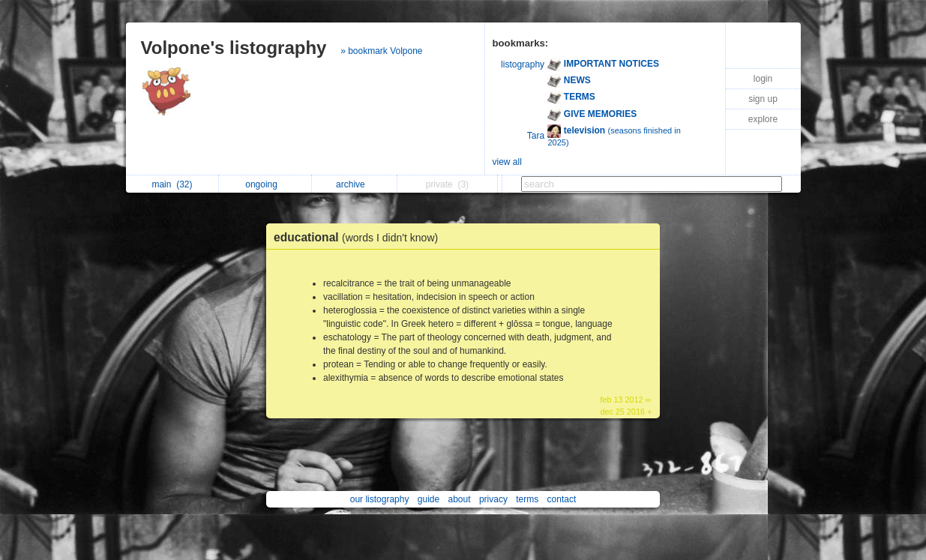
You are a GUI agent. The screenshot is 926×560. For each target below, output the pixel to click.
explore (763, 119)
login (763, 79)
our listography (380, 499)
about (460, 499)
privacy (493, 499)
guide (429, 499)
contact (562, 499)
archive (354, 184)
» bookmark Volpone (381, 51)
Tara (536, 136)
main (172, 184)
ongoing (265, 184)
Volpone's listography (234, 48)
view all (507, 162)
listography (523, 64)
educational (360, 237)
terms (527, 499)
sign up (763, 99)
